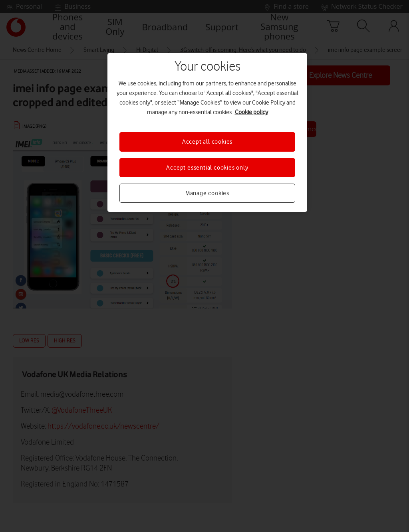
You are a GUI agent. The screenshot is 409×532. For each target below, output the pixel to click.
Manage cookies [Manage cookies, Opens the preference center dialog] (207, 193)
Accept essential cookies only (207, 168)
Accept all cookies (207, 142)
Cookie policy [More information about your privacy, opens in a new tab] (251, 112)
